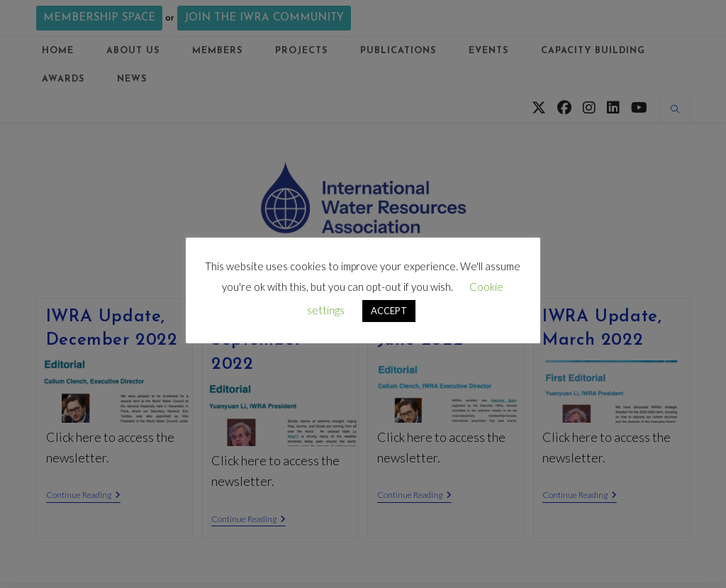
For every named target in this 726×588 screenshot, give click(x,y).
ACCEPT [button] (389, 311)
